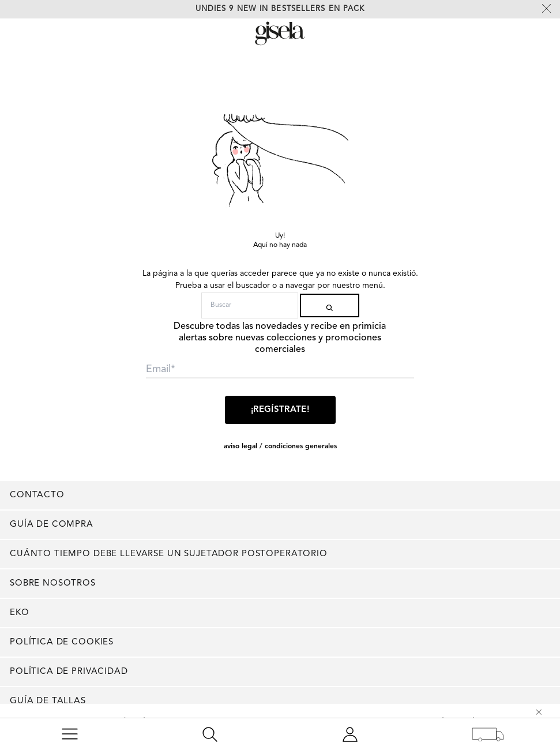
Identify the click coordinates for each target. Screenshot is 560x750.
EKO (20, 613)
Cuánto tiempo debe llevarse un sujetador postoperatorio (169, 554)
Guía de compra (52, 525)
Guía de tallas (48, 701)
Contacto (37, 495)
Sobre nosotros (53, 584)
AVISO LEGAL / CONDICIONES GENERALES (280, 447)
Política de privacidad (69, 672)
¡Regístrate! (280, 410)
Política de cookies (62, 642)
